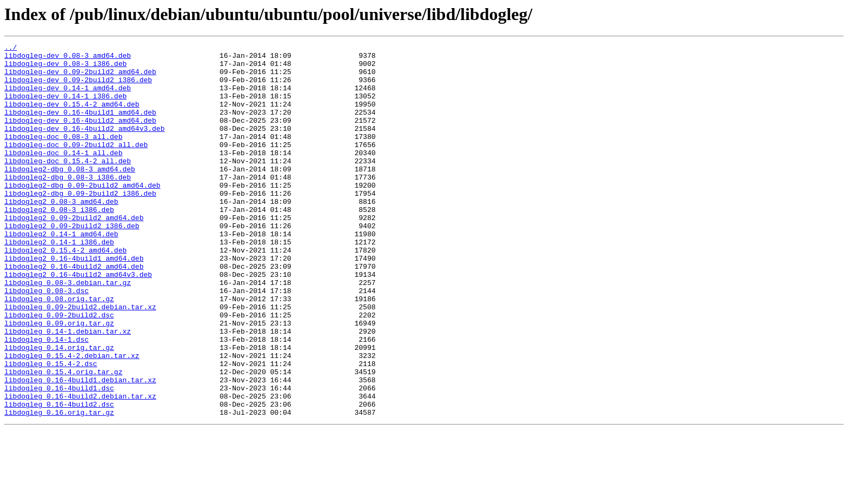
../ (11, 49)
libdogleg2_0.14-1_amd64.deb (61, 273)
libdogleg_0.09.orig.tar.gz (59, 380)
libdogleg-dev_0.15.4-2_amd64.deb (72, 117)
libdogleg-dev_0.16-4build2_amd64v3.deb (84, 146)
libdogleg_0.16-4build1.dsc (59, 457)
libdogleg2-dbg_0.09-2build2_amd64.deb (82, 214)
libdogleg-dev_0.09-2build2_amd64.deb (80, 78)
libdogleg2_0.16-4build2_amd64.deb (74, 311)
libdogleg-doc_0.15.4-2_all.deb (68, 185)
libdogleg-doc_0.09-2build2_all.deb (76, 165)
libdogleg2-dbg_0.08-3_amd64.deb (70, 195)
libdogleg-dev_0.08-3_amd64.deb (68, 58)
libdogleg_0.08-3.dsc (47, 341)
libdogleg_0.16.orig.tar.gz (59, 487)
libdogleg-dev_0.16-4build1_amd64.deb (80, 127)
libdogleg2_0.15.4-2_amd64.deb (65, 292)
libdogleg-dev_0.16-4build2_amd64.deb (80, 136)
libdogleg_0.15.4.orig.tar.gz (63, 438)
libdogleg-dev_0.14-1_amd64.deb (68, 97)
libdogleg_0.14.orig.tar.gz (59, 409)
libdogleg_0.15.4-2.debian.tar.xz (72, 419)
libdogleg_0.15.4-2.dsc (51, 428)
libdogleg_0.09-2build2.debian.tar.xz (80, 360)
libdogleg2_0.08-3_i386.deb (59, 243)
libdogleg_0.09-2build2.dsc (59, 370)
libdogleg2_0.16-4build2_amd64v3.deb (78, 321)
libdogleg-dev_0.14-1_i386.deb (65, 107)
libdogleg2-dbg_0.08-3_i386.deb (68, 204)
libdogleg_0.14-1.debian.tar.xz (68, 389)
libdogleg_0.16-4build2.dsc (59, 477)
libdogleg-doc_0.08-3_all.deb (63, 156)
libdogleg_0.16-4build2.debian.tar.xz (80, 467)
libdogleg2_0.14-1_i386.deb (59, 282)
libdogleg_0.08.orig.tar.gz (59, 350)
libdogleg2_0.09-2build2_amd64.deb (74, 253)
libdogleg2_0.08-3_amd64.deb (61, 234)
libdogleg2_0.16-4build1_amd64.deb (74, 302)
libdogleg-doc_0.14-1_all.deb (63, 175)
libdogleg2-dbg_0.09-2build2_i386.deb (80, 224)
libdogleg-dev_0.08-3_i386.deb (65, 68)
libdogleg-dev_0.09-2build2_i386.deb (78, 88)
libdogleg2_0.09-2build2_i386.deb (72, 263)
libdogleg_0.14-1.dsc (47, 399)
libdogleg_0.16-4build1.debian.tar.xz (80, 448)
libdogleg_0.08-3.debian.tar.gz (68, 331)
